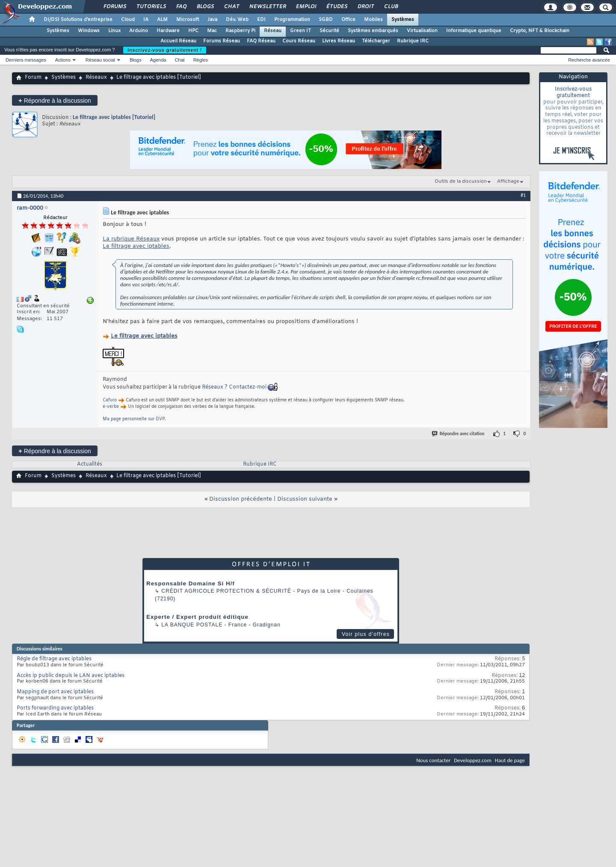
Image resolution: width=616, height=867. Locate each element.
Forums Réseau (222, 41)
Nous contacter (433, 760)
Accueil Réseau (178, 41)
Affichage (508, 181)
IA (146, 20)
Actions (63, 60)
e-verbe (111, 407)
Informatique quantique (474, 31)
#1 (523, 195)
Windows (89, 31)
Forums (114, 7)
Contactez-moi (248, 387)
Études (336, 7)
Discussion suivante (305, 499)
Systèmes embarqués (373, 31)
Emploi (306, 7)
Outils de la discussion (461, 181)
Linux (114, 31)
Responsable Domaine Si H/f (191, 583)
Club (391, 7)
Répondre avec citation (459, 434)
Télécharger (376, 41)
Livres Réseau (339, 41)
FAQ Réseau (261, 41)
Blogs (205, 7)
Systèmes (403, 20)
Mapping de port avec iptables (55, 692)
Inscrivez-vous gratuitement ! (165, 50)
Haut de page (510, 760)
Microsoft (188, 20)
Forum (33, 77)
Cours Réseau (299, 41)
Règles (201, 60)
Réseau (273, 31)
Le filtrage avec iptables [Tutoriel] (114, 117)
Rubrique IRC (413, 41)
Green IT (301, 31)
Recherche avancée (589, 60)
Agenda (158, 60)
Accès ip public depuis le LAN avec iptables (71, 676)
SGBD (326, 20)
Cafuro (110, 400)
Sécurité (329, 31)
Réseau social (100, 60)
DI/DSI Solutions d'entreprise (78, 20)
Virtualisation (422, 31)
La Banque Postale (192, 625)
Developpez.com (473, 760)
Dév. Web (237, 20)
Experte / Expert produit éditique (197, 617)
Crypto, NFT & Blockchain (540, 31)
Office (348, 20)
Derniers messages (26, 60)
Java (212, 20)
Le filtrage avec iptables (136, 246)
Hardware (168, 31)
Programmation (292, 20)
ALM (162, 20)
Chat (231, 7)
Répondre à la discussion (55, 100)
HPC (193, 31)
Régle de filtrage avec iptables (54, 659)
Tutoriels (151, 7)
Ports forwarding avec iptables (55, 708)
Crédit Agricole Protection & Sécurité (226, 591)
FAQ (181, 7)
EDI (261, 20)
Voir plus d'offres (366, 634)
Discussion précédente (241, 499)
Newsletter (267, 7)
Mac (212, 31)
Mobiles (373, 20)
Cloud (128, 20)
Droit (365, 7)
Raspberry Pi (240, 31)
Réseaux (96, 77)
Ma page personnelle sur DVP (134, 419)
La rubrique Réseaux (131, 239)
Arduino (139, 31)
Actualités (90, 464)
